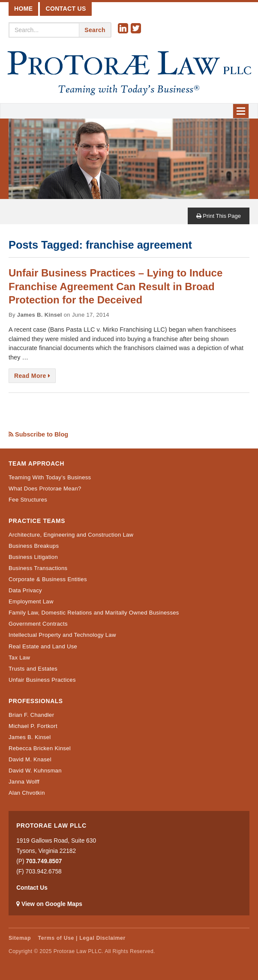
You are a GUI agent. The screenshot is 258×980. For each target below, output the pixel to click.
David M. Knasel (30, 759)
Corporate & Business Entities (48, 579)
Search (95, 30)
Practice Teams (37, 521)
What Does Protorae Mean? (45, 489)
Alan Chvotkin (27, 793)
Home (23, 9)
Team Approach (36, 464)
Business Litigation (33, 557)
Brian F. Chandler (31, 715)
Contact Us (66, 9)
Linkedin (124, 29)
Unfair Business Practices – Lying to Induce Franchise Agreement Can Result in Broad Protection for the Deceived (115, 286)
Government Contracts (38, 624)
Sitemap (20, 938)
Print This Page (219, 216)
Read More (32, 376)
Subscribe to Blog (38, 434)
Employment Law (31, 601)
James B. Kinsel (30, 737)
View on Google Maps (52, 904)
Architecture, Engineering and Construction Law (71, 535)
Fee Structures (28, 500)
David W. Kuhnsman (35, 771)
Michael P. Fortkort (33, 726)
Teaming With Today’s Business (50, 477)
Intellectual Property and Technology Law (62, 635)
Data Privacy (25, 590)
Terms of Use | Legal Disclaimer (82, 938)
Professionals (36, 701)
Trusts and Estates (33, 669)
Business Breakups (34, 546)
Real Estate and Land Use (43, 646)
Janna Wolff (24, 782)
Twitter (137, 29)
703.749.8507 (44, 861)
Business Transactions (38, 568)
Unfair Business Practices (42, 680)
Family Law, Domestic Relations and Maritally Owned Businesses (94, 613)
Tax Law (19, 658)
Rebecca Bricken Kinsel (40, 748)
